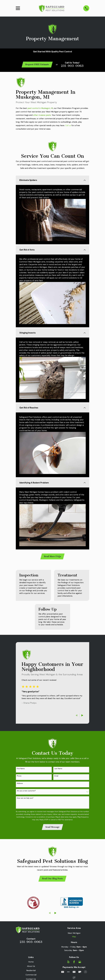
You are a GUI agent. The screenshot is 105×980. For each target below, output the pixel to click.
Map (74, 938)
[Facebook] (74, 963)
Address (20, 784)
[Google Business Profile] (80, 963)
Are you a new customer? (26, 792)
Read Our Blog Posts (52, 880)
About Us (31, 967)
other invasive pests (42, 115)
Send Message (52, 828)
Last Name (58, 770)
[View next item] (82, 716)
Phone (19, 777)
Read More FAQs (52, 557)
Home (31, 963)
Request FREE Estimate (37, 64)
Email (56, 777)
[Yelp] (68, 963)
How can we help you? (25, 799)
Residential (31, 971)
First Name (21, 770)
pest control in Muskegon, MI (40, 108)
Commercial (31, 976)
